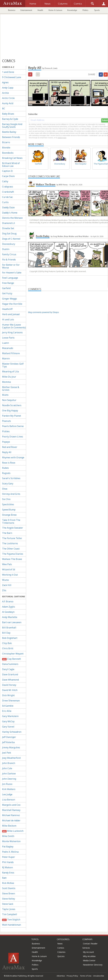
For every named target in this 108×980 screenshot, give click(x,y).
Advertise (61, 976)
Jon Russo (7, 784)
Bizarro (6, 142)
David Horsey (9, 685)
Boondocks (8, 153)
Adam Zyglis (9, 607)
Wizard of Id (9, 569)
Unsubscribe (99, 976)
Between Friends (11, 137)
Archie (5, 93)
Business (12, 10)
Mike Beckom (9, 826)
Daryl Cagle (8, 669)
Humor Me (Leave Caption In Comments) (14, 326)
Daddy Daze (8, 207)
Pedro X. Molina (10, 852)
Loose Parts (8, 338)
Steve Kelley (9, 899)
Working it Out (10, 575)
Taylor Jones (9, 909)
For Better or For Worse (11, 266)
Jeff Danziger (9, 737)
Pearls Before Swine (13, 426)
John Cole (7, 768)
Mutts (5, 395)
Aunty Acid (8, 103)
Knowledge (72, 10)
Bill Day (6, 633)
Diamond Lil (9, 223)
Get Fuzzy (7, 293)
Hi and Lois (8, 319)
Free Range (8, 283)
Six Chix (6, 499)
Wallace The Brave (12, 559)
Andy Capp (8, 88)
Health (40, 10)
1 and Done (8, 72)
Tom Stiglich (11, 920)
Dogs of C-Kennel (11, 239)
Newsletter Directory (93, 965)
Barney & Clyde (10, 119)
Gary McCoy (8, 721)
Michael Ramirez (11, 815)
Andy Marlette (10, 617)
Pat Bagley (8, 847)
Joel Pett (7, 753)
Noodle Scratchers (12, 405)
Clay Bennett (11, 659)
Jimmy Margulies (11, 747)
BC (4, 109)
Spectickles (8, 504)
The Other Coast (11, 549)
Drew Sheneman (11, 701)
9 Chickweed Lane (12, 77)
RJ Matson (7, 867)
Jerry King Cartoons (12, 332)
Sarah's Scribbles (11, 478)
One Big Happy (10, 411)
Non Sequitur (9, 400)
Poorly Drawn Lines (13, 437)
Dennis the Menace (12, 218)
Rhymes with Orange (13, 457)
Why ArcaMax (89, 956)
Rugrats (6, 473)
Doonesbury (9, 244)
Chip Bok (7, 643)
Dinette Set (8, 228)
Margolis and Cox (11, 805)
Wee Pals (7, 564)
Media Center (89, 960)
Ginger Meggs (9, 299)
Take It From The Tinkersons (11, 521)
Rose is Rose (9, 463)
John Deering (9, 779)
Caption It (7, 171)
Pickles (6, 431)
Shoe (5, 489)
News (60, 944)
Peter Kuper (9, 857)
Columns (61, 952)
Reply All (7, 452)
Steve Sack (8, 904)
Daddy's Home (10, 213)
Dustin (6, 249)
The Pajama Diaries (13, 554)
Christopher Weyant (13, 654)
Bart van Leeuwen (12, 622)
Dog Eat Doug (9, 234)
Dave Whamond (10, 680)
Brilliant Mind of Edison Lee (11, 165)
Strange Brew (9, 515)
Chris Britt (8, 648)
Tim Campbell (10, 914)
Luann (5, 343)
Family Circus (9, 254)
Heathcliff (7, 309)
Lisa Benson (9, 800)
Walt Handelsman (12, 925)
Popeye (6, 442)
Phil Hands (8, 862)
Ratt (4, 878)
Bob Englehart (10, 638)
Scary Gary (8, 484)
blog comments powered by (43, 312)
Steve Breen (9, 893)
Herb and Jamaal (11, 314)
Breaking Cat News (12, 158)
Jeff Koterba (8, 742)
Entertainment (26, 10)
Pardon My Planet (12, 416)
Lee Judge (7, 794)
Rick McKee (8, 883)
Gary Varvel (8, 727)
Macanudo (8, 348)
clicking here (62, 138)
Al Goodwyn (8, 612)
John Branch (9, 763)
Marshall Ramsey (11, 810)
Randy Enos (8, 873)
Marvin (6, 359)
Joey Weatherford (11, 758)
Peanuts (6, 421)
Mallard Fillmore (11, 353)
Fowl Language (10, 278)
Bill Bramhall (9, 628)
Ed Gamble (8, 706)
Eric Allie (7, 711)
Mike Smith (8, 836)
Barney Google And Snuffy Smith (12, 126)
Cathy (5, 181)
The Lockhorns (10, 543)
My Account (88, 952)
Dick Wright (8, 695)
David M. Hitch (10, 690)
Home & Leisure (55, 10)
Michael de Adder (11, 820)
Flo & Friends (9, 260)
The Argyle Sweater (13, 528)
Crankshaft (8, 192)
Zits (4, 590)
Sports (97, 10)
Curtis (5, 202)
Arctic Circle (8, 98)
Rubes (5, 468)
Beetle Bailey (9, 132)
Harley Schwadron (12, 732)
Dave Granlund (10, 674)
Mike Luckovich (13, 831)
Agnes (5, 82)
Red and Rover (10, 447)
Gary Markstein (10, 716)
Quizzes (61, 956)
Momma (6, 382)
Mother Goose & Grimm (11, 389)
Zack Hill (7, 585)
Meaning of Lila (10, 371)
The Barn (7, 533)
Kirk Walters (9, 789)
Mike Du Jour (9, 377)
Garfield (6, 288)
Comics (61, 948)
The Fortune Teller (12, 538)
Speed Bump (9, 510)
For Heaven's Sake (12, 273)
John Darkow (9, 774)
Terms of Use (86, 976)
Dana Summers (10, 664)
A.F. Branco (8, 601)
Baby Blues (8, 114)
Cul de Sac (7, 197)
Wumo (5, 580)
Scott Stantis (9, 888)
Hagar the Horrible (12, 304)
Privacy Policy (72, 976)
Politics (85, 10)
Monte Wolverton (11, 841)
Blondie (6, 148)
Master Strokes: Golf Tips (13, 365)
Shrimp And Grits (11, 494)
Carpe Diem (8, 176)
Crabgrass (8, 187)
